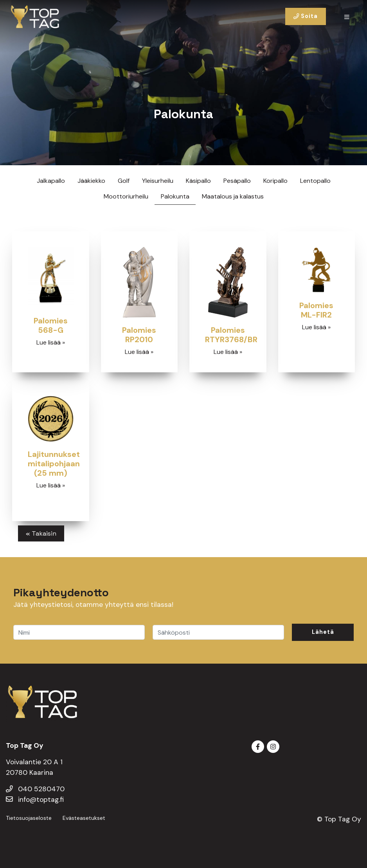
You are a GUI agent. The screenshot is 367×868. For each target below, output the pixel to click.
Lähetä (323, 632)
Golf (124, 181)
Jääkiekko (91, 181)
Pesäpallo (237, 181)
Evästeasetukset (84, 818)
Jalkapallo (51, 181)
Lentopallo (315, 181)
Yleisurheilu (158, 181)
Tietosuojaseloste (29, 818)
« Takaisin (41, 533)
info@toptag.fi (35, 799)
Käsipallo (198, 181)
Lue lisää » (51, 342)
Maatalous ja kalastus (233, 196)
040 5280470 (35, 789)
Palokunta (175, 196)
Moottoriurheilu (126, 196)
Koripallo (275, 181)
